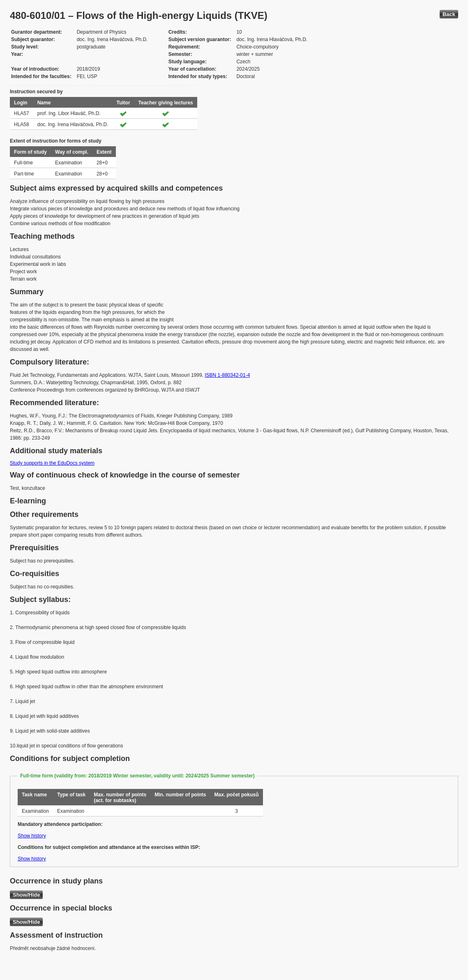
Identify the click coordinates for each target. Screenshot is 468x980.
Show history (32, 836)
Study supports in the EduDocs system (52, 463)
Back (449, 14)
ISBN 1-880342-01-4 (227, 375)
